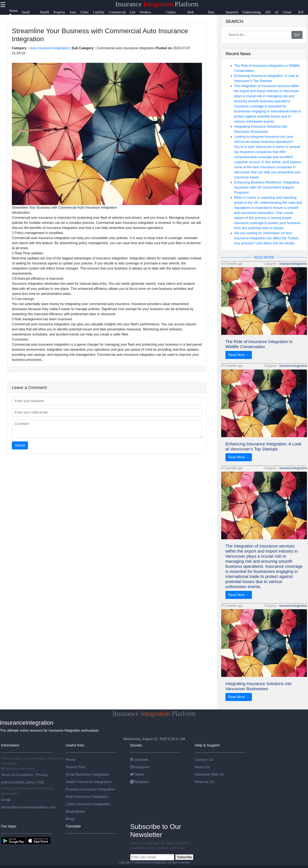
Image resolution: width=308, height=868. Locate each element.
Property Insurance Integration (90, 789)
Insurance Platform (157, 4)
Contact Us (204, 760)
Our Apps (9, 826)
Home (70, 760)
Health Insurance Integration (89, 782)
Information (10, 745)
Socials (136, 745)
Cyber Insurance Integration (88, 804)
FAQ (41, 782)
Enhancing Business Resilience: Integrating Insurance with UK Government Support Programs (267, 187)
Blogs (70, 819)
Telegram (139, 782)
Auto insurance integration (49, 48)
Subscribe (184, 857)
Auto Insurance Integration (87, 797)
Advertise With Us (209, 774)
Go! (297, 35)
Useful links (75, 745)
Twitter (137, 774)
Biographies (75, 811)
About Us (202, 767)
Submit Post (75, 767)
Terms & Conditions (17, 775)
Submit (20, 445)
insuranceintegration (293, 264)
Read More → (239, 355)
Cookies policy (23, 782)
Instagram (140, 767)
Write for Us (204, 782)
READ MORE (264, 257)
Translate (73, 826)
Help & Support (207, 745)
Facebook (139, 760)
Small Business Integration (87, 774)
